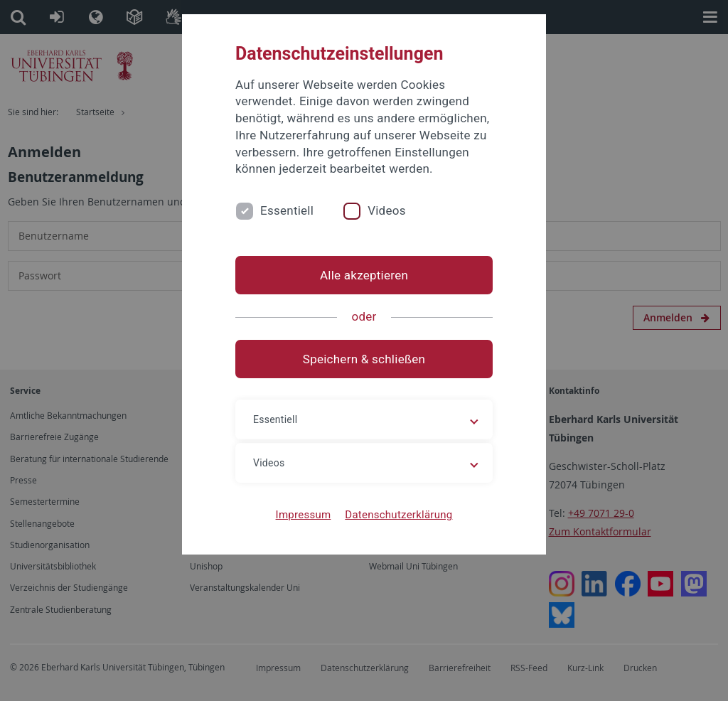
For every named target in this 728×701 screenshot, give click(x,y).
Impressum (304, 515)
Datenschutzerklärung (398, 515)
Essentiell (287, 210)
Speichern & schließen (364, 359)
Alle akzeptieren (364, 275)
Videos (387, 210)
